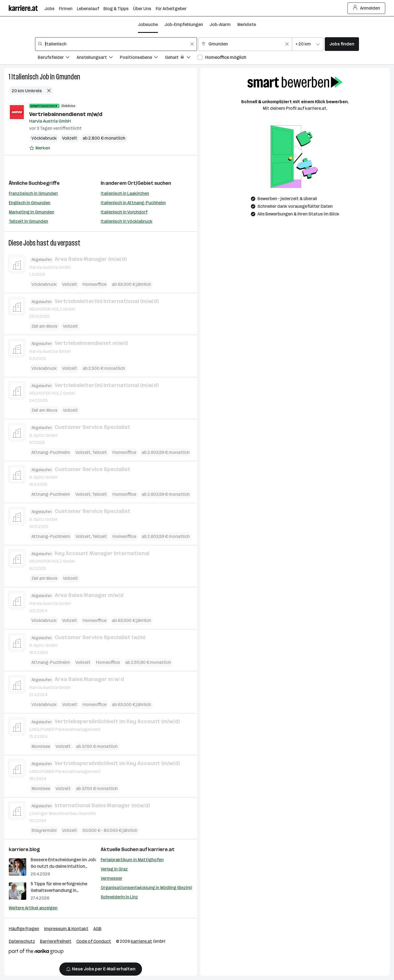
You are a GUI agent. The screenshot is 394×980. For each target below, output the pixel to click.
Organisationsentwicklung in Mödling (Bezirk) (146, 888)
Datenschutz (22, 941)
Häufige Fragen (24, 929)
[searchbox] (116, 44)
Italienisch (25, 77)
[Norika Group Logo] (36, 952)
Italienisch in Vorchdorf (124, 212)
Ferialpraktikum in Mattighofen (132, 860)
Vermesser (111, 878)
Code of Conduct (94, 941)
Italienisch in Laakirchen (125, 193)
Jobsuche (148, 24)
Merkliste (247, 24)
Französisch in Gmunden (33, 193)
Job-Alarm (220, 24)
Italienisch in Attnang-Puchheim (133, 203)
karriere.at (161, 849)
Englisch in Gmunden (30, 203)
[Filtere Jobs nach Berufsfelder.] (57, 58)
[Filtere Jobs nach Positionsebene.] (142, 58)
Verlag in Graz (114, 869)
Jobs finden (342, 44)
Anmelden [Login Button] (367, 8)
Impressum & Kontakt (66, 929)
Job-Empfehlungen (184, 24)
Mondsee (41, 746)
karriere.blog (24, 849)
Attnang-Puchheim (51, 452)
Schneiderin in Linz (119, 897)
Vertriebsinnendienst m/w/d (66, 114)
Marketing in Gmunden (31, 212)
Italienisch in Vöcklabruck (127, 221)
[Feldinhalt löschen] (192, 44)
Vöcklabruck (44, 138)
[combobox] (116, 44)
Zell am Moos (44, 326)
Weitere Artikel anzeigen (33, 908)
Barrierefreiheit (56, 941)
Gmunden (68, 77)
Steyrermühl (44, 830)
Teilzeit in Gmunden (28, 221)
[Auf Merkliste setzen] (40, 148)
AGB (97, 929)
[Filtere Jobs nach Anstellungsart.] (98, 58)
